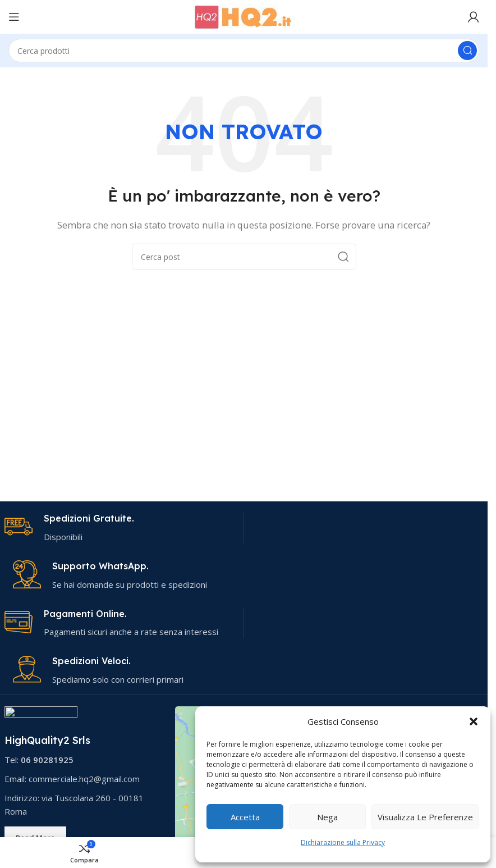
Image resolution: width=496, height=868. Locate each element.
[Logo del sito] (244, 16)
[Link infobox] (120, 528)
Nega (327, 817)
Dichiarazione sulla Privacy (343, 842)
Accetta (245, 817)
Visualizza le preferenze (425, 817)
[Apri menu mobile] (14, 17)
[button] (474, 721)
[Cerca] (244, 51)
